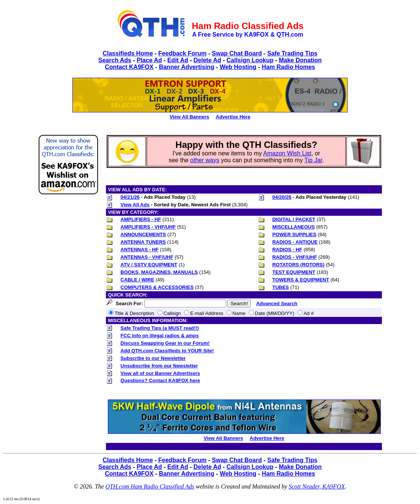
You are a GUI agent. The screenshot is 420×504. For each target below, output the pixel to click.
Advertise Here (233, 117)
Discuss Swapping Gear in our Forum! (165, 343)
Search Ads (115, 60)
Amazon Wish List (287, 153)
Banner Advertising (186, 67)
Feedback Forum (182, 53)
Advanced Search (277, 303)
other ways (205, 160)
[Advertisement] (68, 315)
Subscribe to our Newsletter (153, 358)
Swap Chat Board (237, 53)
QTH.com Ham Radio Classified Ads (150, 486)
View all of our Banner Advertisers (160, 373)
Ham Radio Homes (288, 67)
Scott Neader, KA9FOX (317, 486)
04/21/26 (130, 197)
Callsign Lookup (250, 60)
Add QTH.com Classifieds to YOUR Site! (167, 351)
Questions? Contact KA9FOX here (160, 380)
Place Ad (149, 60)
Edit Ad (178, 60)
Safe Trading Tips (292, 53)
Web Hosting (238, 67)
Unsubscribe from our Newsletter (159, 366)
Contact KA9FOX (129, 67)
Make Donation (300, 60)
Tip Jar (313, 160)
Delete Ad (207, 60)
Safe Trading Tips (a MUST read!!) (160, 328)
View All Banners (189, 117)
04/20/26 (282, 197)
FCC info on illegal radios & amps (160, 336)
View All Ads (135, 205)
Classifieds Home (128, 53)
